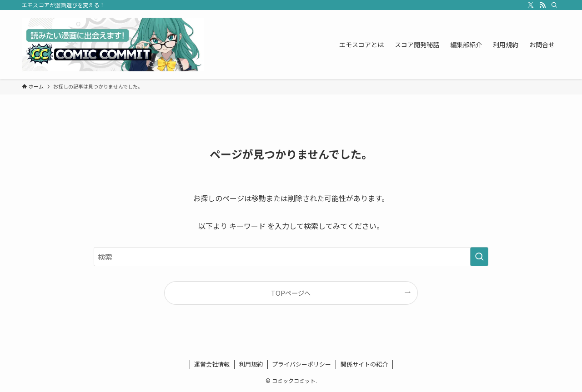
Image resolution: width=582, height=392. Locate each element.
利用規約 (251, 364)
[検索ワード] (291, 257)
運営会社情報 (212, 364)
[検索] (554, 5)
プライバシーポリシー (301, 364)
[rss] (542, 5)
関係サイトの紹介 (364, 364)
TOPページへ (291, 293)
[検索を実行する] (479, 257)
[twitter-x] (531, 5)
